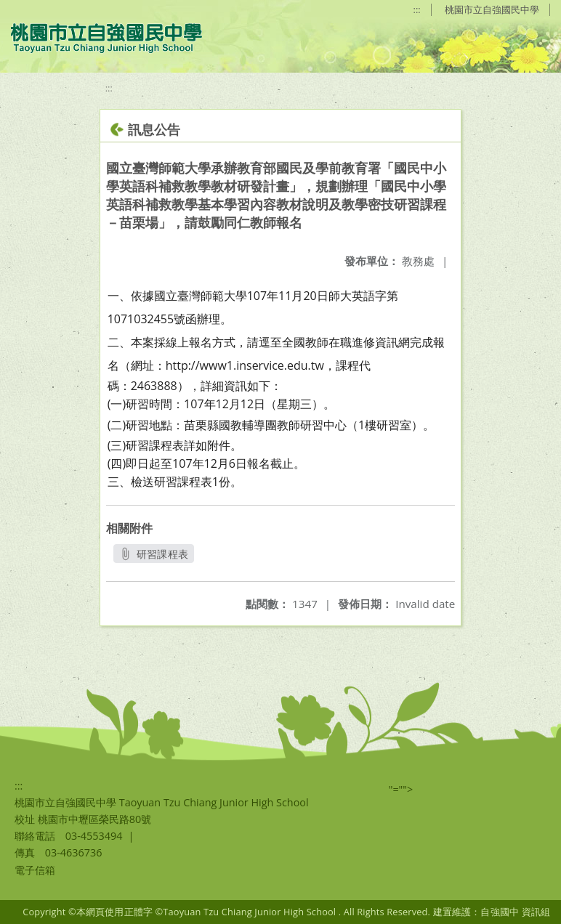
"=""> (401, 789)
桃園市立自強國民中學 (492, 9)
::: (417, 9)
